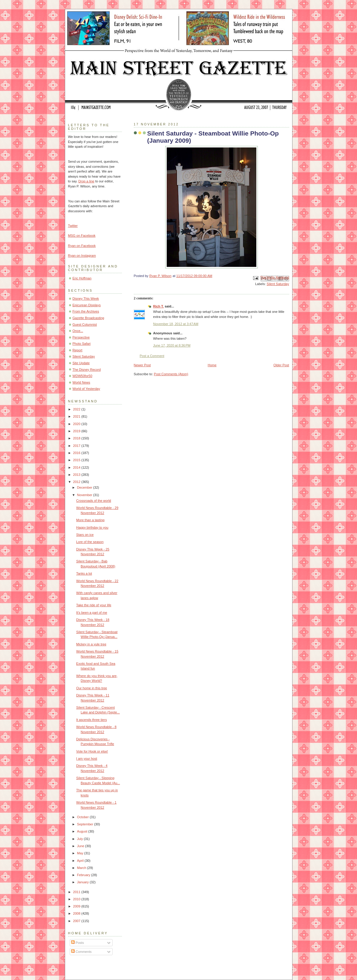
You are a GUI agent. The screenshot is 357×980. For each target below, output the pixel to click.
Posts (78, 943)
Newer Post (142, 365)
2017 (77, 446)
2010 (77, 899)
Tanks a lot (84, 573)
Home (212, 365)
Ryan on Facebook (82, 246)
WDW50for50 (82, 376)
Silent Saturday (278, 284)
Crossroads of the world (94, 501)
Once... (78, 331)
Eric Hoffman (82, 278)
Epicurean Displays (87, 305)
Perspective (81, 337)
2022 (77, 409)
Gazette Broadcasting (88, 318)
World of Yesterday (86, 389)
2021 (77, 416)
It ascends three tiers (92, 720)
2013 (77, 475)
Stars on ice (85, 535)
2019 (77, 431)
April (81, 861)
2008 (77, 913)
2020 (77, 424)
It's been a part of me (92, 613)
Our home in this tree (92, 688)
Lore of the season (90, 542)
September (86, 824)
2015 (77, 460)
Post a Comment (152, 356)
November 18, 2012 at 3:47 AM (176, 324)
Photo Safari (82, 344)
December (85, 487)
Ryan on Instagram (82, 256)
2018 (77, 438)
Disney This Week (86, 299)
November (85, 495)
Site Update (81, 363)
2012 (77, 482)
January (83, 882)
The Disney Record (87, 370)
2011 (77, 892)
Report (78, 350)
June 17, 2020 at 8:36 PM (172, 345)
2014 (77, 467)
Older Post (281, 365)
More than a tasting (90, 520)
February (84, 875)
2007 (77, 921)
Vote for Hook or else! (92, 751)
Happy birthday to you (92, 527)
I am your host (87, 759)
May (81, 853)
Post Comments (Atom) (171, 374)
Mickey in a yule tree (91, 644)
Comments (81, 952)
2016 (77, 453)
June (81, 846)
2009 (77, 906)
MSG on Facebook (82, 236)
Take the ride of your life (94, 605)
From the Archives (86, 311)
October (83, 817)
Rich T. (159, 306)
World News (81, 382)
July (81, 839)
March (82, 868)
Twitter (73, 226)
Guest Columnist (85, 324)
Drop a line (86, 181)
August (83, 831)
